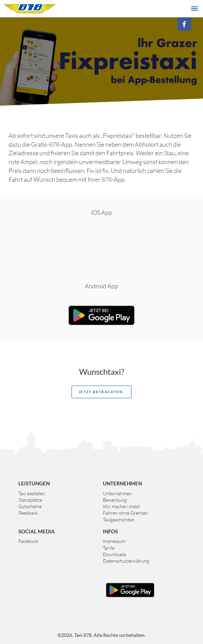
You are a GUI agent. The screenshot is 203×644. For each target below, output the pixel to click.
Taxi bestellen (32, 493)
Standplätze (30, 500)
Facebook (28, 541)
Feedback (28, 513)
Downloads (115, 554)
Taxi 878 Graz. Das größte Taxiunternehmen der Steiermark (30, 9)
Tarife (109, 548)
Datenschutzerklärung (126, 561)
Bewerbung (115, 500)
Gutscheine (30, 506)
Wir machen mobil (121, 506)
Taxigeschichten (119, 520)
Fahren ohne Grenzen (126, 513)
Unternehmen (117, 493)
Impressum (114, 541)
